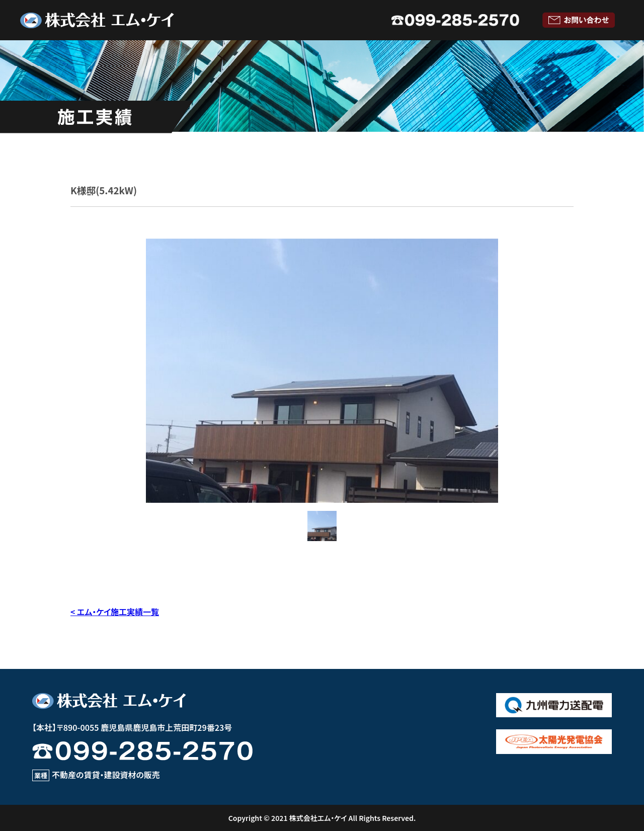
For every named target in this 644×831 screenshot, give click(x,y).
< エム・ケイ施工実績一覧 (115, 612)
